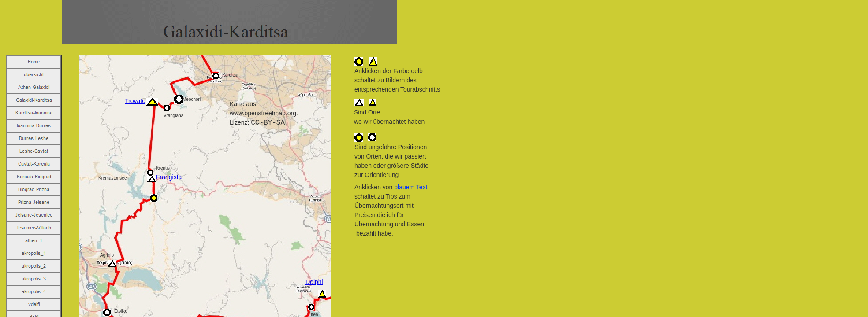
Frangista (169, 177)
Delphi (314, 282)
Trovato (135, 101)
